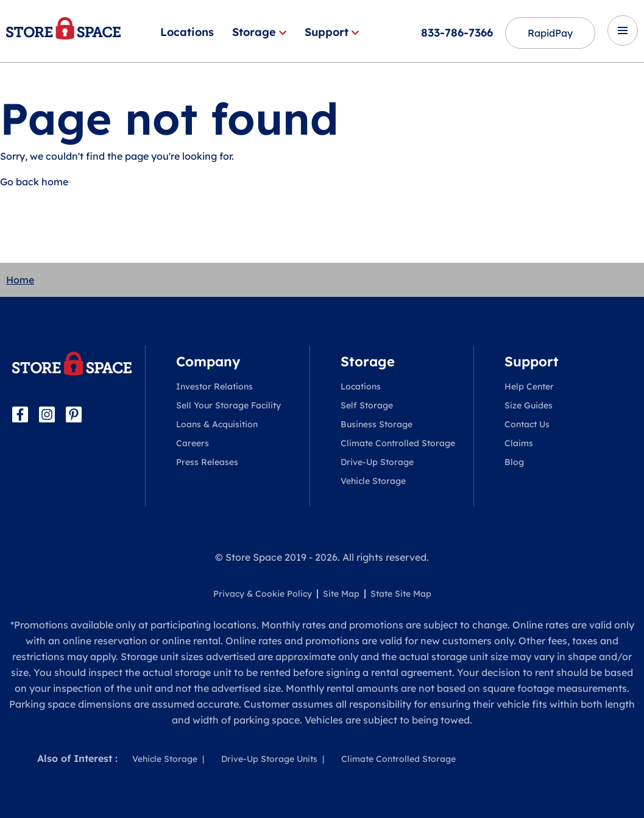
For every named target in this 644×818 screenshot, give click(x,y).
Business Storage (377, 424)
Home (20, 280)
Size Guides (529, 405)
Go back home (34, 182)
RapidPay (550, 33)
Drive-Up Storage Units (269, 759)
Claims (519, 443)
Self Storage (367, 405)
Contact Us (527, 424)
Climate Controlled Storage (398, 443)
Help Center (529, 386)
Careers (193, 443)
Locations (187, 32)
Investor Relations (214, 386)
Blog (514, 462)
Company (208, 361)
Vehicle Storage (373, 481)
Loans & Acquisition (217, 424)
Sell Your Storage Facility (228, 405)
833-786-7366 (457, 33)
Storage (259, 32)
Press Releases (207, 462)
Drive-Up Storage (377, 462)
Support (332, 32)
